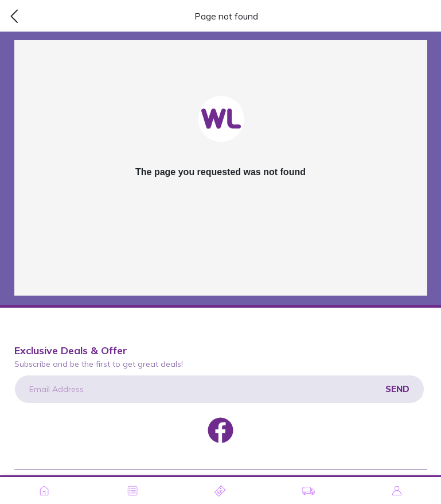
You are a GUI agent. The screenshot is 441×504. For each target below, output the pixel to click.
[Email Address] (219, 389)
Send (397, 389)
